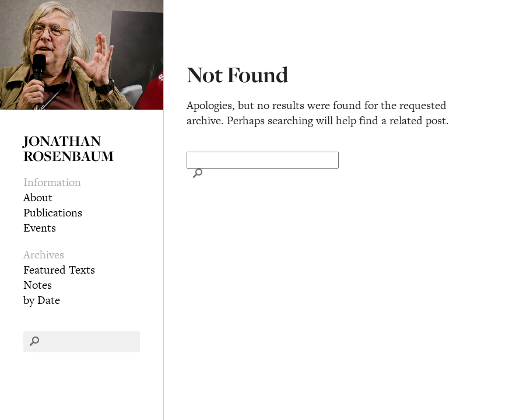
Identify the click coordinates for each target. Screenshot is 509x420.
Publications (53, 213)
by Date (42, 300)
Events (40, 228)
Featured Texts (59, 270)
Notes (38, 285)
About (38, 197)
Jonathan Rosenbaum (69, 148)
